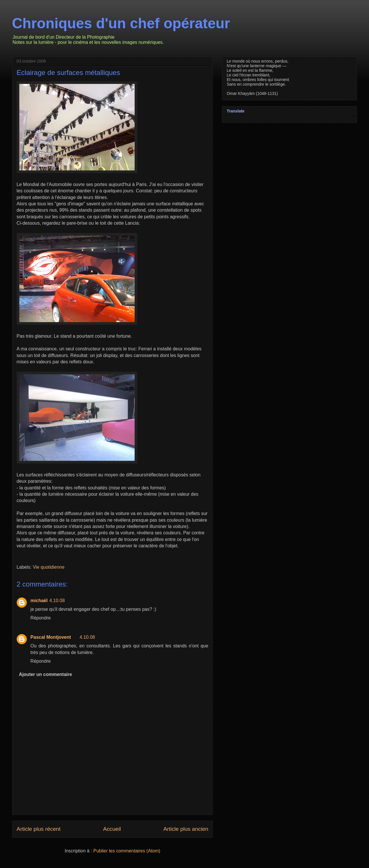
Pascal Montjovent (51, 637)
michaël (39, 601)
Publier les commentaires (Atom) (127, 851)
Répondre (41, 618)
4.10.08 (57, 601)
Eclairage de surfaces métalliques (68, 73)
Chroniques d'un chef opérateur (121, 23)
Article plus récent (39, 829)
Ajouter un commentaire (46, 674)
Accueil (112, 829)
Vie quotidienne (49, 567)
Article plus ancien (186, 829)
